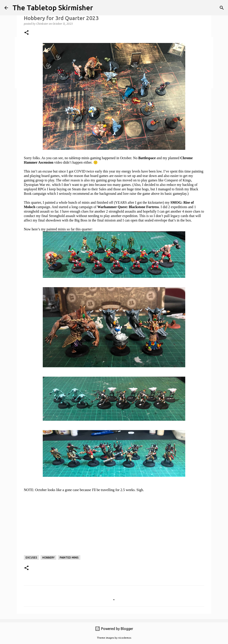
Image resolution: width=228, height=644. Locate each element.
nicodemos (125, 638)
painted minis (69, 558)
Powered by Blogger (114, 629)
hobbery (48, 558)
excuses (31, 558)
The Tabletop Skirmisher (53, 8)
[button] (26, 33)
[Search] (222, 8)
